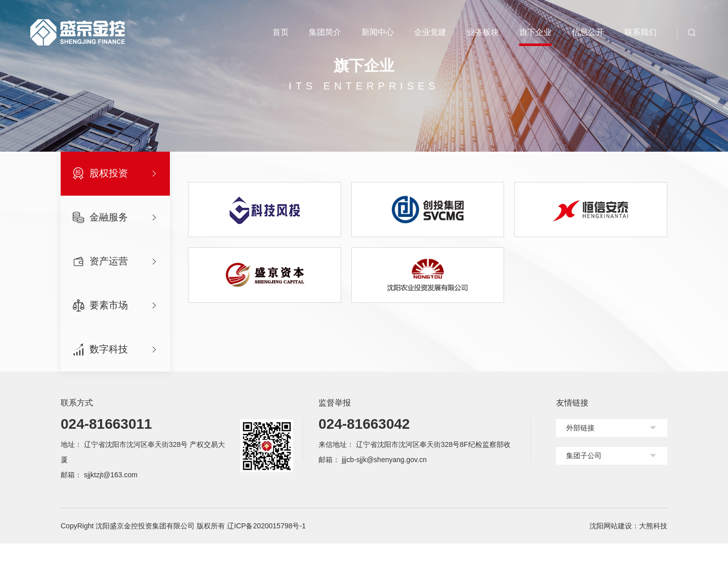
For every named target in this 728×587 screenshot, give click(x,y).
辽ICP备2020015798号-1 (266, 569)
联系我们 (641, 32)
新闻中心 (378, 32)
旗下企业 (535, 32)
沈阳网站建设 (611, 569)
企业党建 (430, 32)
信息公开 (588, 32)
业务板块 (483, 32)
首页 (281, 32)
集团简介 (325, 32)
